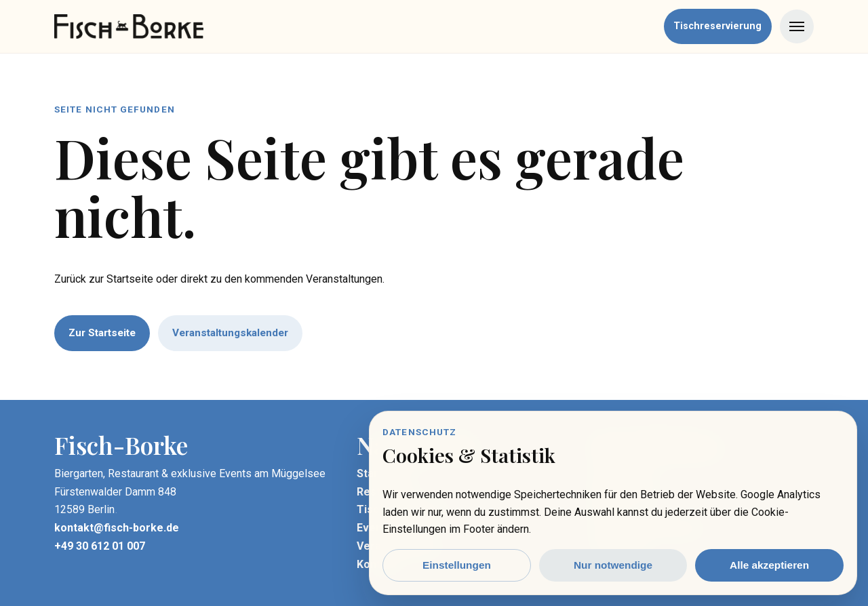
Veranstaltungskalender (230, 333)
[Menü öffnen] (797, 26)
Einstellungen (457, 565)
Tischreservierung (717, 26)
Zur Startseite (102, 333)
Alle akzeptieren (769, 565)
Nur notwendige (613, 565)
